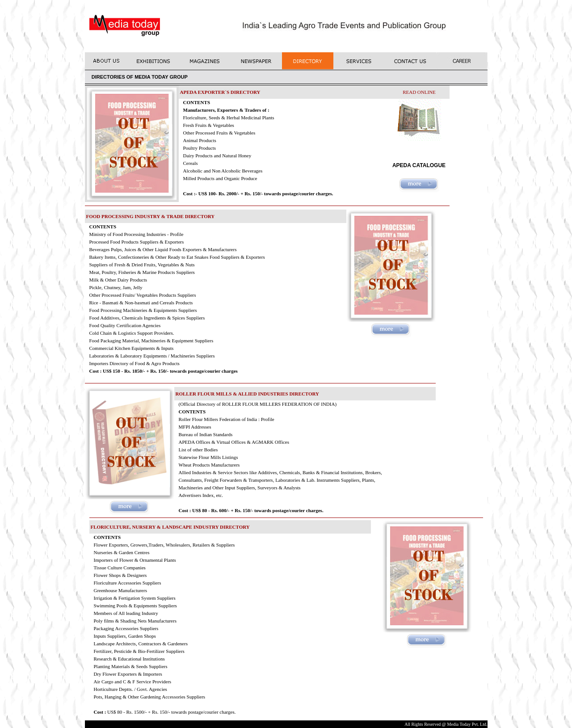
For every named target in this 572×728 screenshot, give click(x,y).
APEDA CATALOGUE (419, 165)
